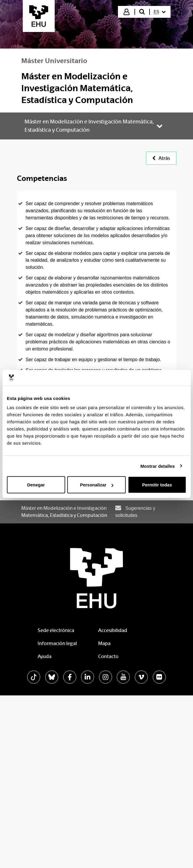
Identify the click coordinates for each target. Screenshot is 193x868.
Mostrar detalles (158, 466)
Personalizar (97, 485)
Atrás (161, 158)
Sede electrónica (56, 630)
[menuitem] (160, 12)
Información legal (57, 643)
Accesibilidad (113, 630)
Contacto (108, 656)
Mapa (104, 643)
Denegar (36, 485)
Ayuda (44, 656)
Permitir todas (157, 485)
